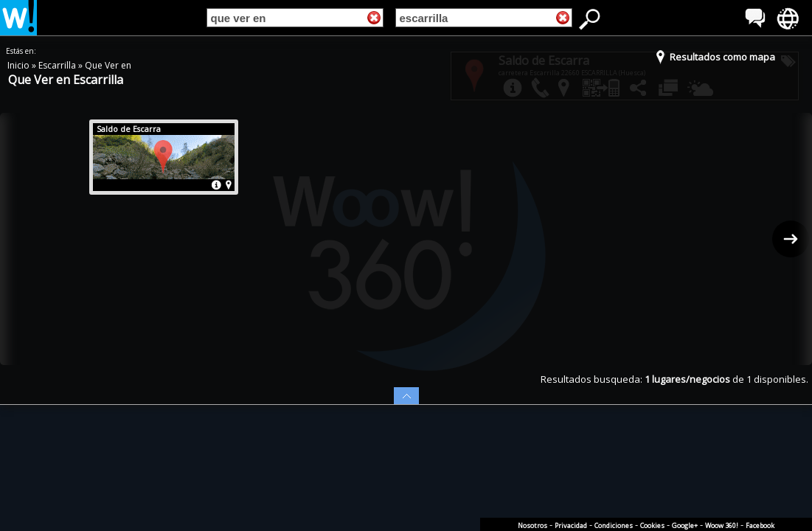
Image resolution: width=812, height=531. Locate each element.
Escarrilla (58, 65)
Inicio (20, 65)
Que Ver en (108, 65)
